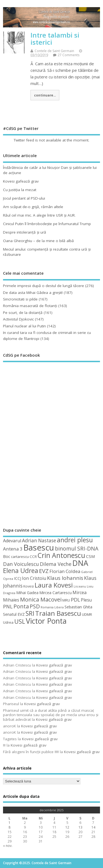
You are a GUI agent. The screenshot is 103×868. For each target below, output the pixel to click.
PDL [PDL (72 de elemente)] (75, 600)
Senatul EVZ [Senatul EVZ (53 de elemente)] (14, 614)
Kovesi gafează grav (21, 181)
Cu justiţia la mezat (20, 190)
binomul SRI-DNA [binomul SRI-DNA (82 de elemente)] (77, 548)
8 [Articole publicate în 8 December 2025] (9, 827)
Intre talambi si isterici (55, 39)
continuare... (45, 95)
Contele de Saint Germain (54, 51)
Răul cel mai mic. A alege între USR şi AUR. (39, 215)
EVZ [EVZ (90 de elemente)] (44, 571)
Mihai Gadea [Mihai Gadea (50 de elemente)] (27, 593)
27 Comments (69, 55)
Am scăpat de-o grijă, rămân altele (33, 207)
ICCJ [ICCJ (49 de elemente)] (18, 578)
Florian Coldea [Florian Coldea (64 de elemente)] (65, 571)
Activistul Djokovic (18, 319)
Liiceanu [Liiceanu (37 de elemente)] (80, 586)
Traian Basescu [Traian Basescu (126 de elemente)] (58, 613)
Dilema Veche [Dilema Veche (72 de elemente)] (56, 564)
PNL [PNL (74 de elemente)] (8, 606)
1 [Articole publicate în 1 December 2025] (9, 823)
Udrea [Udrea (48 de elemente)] (8, 622)
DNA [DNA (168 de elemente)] (80, 563)
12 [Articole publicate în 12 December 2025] (67, 827)
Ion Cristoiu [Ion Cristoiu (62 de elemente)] (34, 578)
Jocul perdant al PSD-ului (24, 198)
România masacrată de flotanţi (30, 306)
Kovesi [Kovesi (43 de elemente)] (29, 586)
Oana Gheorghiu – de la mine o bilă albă (38, 241)
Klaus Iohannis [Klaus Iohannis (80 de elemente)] (65, 578)
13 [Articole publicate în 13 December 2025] (80, 827)
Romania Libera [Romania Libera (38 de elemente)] (52, 607)
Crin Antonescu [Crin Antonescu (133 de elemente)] (61, 555)
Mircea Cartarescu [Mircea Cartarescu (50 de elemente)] (55, 593)
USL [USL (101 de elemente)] (20, 621)
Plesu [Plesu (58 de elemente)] (86, 600)
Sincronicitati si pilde (20, 299)
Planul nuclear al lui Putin (24, 326)
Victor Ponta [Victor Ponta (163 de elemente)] (46, 621)
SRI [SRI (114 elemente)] (30, 613)
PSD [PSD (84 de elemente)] (35, 606)
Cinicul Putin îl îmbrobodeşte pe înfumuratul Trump (47, 224)
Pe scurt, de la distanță (23, 313)
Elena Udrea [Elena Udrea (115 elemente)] (21, 571)
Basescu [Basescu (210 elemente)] (39, 548)
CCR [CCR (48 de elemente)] (33, 557)
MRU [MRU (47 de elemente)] (66, 600)
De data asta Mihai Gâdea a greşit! (33, 293)
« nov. (8, 846)
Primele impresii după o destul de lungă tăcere (44, 286)
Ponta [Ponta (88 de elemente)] (21, 606)
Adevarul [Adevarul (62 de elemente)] (12, 541)
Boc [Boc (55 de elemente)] (7, 556)
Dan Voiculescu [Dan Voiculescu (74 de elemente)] (21, 564)
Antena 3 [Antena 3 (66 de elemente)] (13, 549)
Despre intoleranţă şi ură (25, 232)
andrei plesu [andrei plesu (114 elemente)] (75, 540)
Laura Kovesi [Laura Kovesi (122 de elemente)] (54, 585)
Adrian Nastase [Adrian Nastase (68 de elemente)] (39, 541)
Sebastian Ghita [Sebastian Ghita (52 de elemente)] (78, 607)
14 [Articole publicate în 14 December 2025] (93, 827)
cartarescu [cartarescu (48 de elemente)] (20, 557)
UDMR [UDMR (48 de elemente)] (87, 614)
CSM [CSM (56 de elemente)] (91, 556)
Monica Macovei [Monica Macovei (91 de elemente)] (41, 599)
